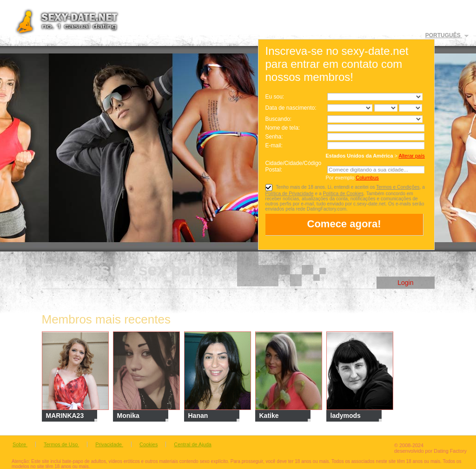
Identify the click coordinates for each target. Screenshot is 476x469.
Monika (128, 416)
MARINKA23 (65, 416)
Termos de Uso (61, 444)
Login (405, 283)
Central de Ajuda (192, 444)
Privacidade (109, 444)
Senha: (275, 137)
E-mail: (274, 145)
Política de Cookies (344, 194)
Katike (269, 416)
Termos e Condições (398, 187)
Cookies (149, 444)
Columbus (367, 178)
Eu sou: (275, 97)
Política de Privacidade (290, 194)
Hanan (198, 416)
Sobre (20, 444)
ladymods (346, 416)
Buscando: (279, 119)
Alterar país (412, 156)
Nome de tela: (284, 128)
